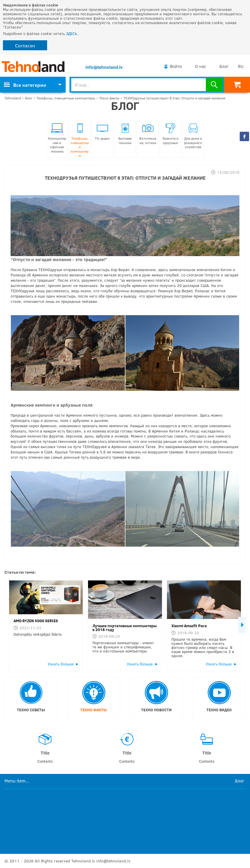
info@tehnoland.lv (104, 67)
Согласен (25, 45)
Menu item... (17, 781)
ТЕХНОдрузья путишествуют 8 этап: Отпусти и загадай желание (174, 98)
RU (241, 66)
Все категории (25, 85)
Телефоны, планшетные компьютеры (66, 98)
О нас (201, 66)
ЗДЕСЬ (72, 34)
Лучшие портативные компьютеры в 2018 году (125, 628)
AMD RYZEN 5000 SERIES (36, 621)
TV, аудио (102, 132)
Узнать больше (61, 664)
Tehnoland (13, 98)
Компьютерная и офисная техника (57, 138)
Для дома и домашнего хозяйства (193, 136)
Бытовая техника (125, 134)
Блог (224, 66)
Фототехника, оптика (148, 134)
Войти (176, 66)
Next (242, 625)
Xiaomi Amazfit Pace (189, 626)
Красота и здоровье (170, 134)
